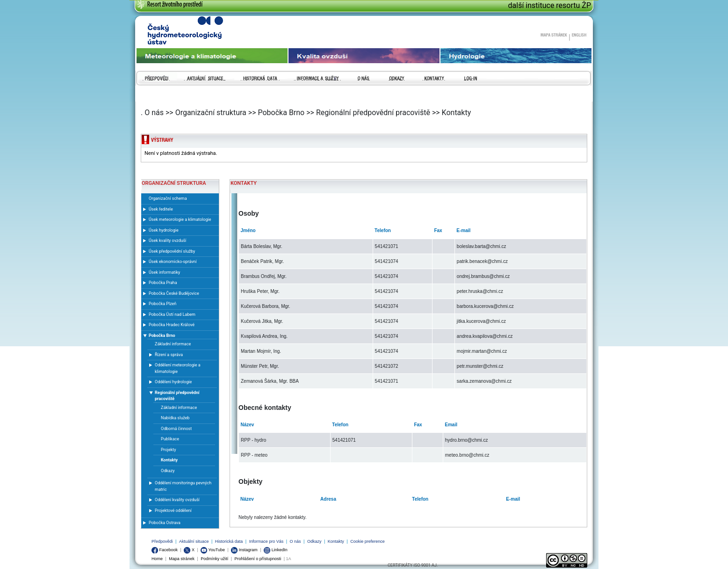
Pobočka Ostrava (165, 523)
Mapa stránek (554, 35)
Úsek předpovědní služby (172, 251)
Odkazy (314, 541)
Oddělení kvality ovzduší (177, 500)
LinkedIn (276, 550)
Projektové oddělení (173, 511)
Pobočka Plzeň (162, 304)
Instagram (244, 550)
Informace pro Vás (267, 541)
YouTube (213, 550)
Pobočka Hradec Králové (172, 325)
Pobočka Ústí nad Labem (172, 314)
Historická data (229, 541)
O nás (296, 541)
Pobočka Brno (162, 336)
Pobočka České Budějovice (174, 293)
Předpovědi (162, 541)
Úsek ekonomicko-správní (173, 262)
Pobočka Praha (163, 283)
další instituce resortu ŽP (550, 5)
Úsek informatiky (164, 272)
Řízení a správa (169, 355)
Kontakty (336, 541)
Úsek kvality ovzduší (167, 241)
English (579, 35)
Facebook (165, 550)
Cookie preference (368, 541)
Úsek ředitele (161, 209)
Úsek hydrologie (164, 230)
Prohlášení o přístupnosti (258, 559)
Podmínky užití (214, 559)
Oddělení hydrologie (173, 382)
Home (157, 559)
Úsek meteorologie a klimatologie (180, 219)
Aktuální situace (194, 541)
